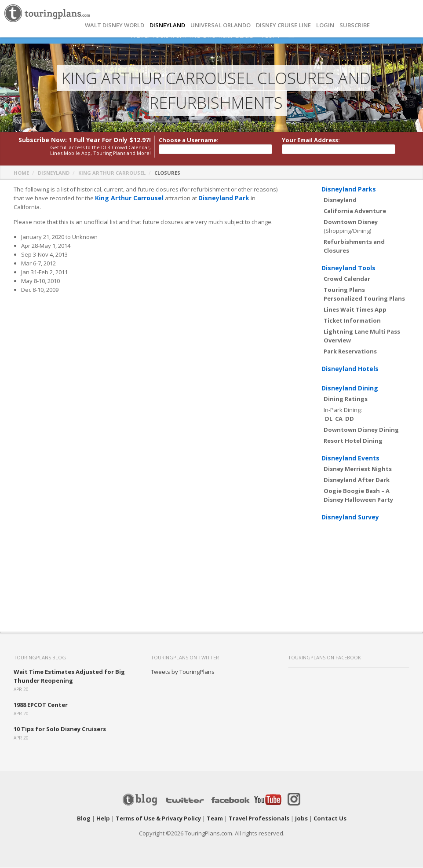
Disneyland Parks (349, 189)
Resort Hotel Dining (353, 441)
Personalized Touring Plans (364, 299)
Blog (84, 819)
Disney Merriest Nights (358, 469)
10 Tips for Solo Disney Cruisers (60, 729)
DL (329, 419)
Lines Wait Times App (355, 310)
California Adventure (355, 211)
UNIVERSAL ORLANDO (221, 25)
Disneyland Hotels (350, 369)
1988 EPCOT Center (41, 705)
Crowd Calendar (347, 279)
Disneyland (54, 173)
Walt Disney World (115, 25)
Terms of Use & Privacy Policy (158, 819)
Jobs (301, 819)
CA (339, 419)
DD (350, 419)
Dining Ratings (346, 399)
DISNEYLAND (167, 25)
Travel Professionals (259, 819)
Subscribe (355, 25)
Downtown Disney (351, 222)
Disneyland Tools (348, 268)
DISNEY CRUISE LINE (283, 25)
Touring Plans (344, 290)
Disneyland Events (350, 458)
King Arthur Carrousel (112, 173)
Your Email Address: (311, 140)
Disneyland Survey (350, 517)
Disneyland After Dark (357, 480)
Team (215, 819)
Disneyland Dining (350, 388)
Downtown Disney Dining (361, 430)
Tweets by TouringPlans (183, 672)
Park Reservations (350, 352)
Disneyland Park (218, 199)
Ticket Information (352, 321)
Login (325, 25)
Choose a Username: (189, 140)
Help (103, 819)
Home (21, 173)
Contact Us (330, 819)
